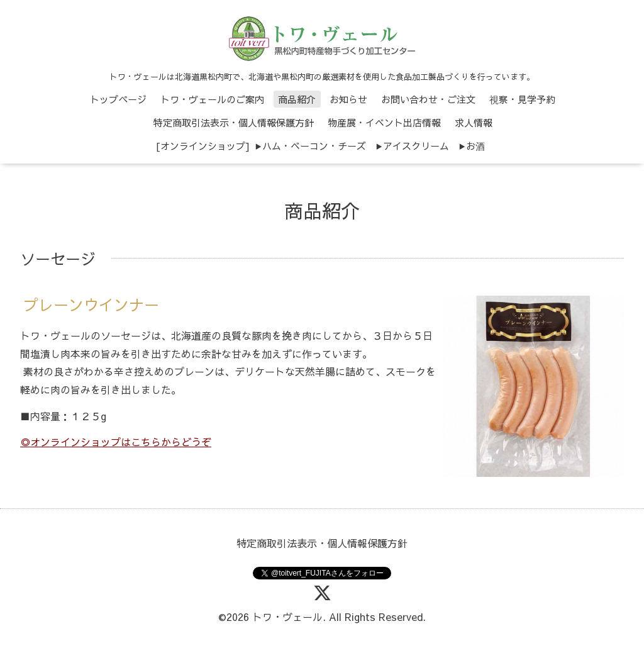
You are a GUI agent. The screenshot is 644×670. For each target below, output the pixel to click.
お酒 (475, 146)
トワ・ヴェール (287, 617)
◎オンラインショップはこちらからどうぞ (116, 442)
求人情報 (474, 122)
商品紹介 (297, 99)
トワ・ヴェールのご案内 (212, 99)
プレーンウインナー (91, 304)
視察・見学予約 (522, 99)
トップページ (118, 99)
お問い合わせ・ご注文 (428, 99)
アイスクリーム (416, 146)
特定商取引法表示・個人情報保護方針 (234, 122)
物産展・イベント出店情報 (384, 122)
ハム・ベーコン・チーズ (314, 146)
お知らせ (348, 99)
